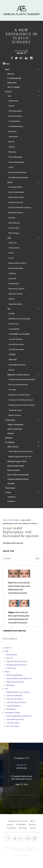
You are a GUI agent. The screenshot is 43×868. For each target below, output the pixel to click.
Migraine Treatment (15, 415)
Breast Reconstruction (16, 202)
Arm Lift (11, 258)
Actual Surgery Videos (16, 466)
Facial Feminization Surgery (17, 172)
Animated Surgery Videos (17, 461)
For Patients (10, 442)
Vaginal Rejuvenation (15, 304)
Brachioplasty (12, 655)
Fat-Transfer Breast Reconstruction (20, 208)
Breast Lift (12, 218)
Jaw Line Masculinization (16, 702)
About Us (11, 74)
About (7, 69)
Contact (8, 492)
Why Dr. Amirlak (13, 87)
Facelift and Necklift (14, 695)
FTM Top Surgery (14, 228)
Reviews (11, 433)
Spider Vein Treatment (16, 294)
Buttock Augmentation (16, 268)
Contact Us (12, 497)
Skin (9, 309)
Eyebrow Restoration (15, 116)
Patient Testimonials (15, 425)
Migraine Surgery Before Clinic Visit (20, 457)
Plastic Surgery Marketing (17, 850)
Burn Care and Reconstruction (18, 385)
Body (9, 238)
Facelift (11, 167)
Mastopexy (11, 685)
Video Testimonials (15, 429)
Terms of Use (18, 855)
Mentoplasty (13, 131)
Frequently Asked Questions (18, 479)
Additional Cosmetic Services (19, 375)
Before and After (14, 470)
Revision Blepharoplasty (16, 162)
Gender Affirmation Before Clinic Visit (21, 451)
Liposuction (12, 278)
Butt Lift (10, 658)
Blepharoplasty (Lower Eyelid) (18, 692)
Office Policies (13, 447)
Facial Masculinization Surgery (18, 178)
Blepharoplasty (13, 101)
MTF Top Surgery (14, 233)
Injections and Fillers (15, 699)
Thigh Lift (12, 299)
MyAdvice (31, 850)
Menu (6, 64)
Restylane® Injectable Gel (17, 365)
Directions (23, 828)
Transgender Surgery (15, 410)
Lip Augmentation (14, 121)
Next (37, 558)
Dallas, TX (21, 53)
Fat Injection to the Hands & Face (19, 395)
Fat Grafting (12, 390)
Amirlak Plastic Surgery (18, 821)
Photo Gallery (10, 488)
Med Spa (11, 370)
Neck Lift (11, 142)
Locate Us (11, 501)
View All (8, 648)
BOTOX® (11, 314)
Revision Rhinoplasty (15, 157)
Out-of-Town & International (18, 475)
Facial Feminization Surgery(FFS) (19, 716)
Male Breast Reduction (16, 213)
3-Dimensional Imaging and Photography (22, 379)
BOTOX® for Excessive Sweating (19, 319)
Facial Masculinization (15, 719)
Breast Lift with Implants (16, 192)
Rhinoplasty (12, 152)
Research (9, 438)
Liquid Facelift (13, 137)
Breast (10, 182)
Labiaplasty (12, 273)
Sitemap (27, 855)
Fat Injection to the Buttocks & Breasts (21, 400)
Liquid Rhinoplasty (13, 706)
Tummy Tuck (13, 243)
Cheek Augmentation (15, 111)
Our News (11, 484)
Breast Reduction (14, 223)
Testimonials (10, 420)
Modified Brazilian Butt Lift (17, 665)
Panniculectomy (14, 284)
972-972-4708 (22, 51)
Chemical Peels (14, 324)
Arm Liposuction (14, 248)
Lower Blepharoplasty (16, 126)
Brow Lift (11, 106)
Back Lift (11, 253)
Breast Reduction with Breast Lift (19, 678)
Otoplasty (12, 147)
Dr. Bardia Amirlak (14, 78)
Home (5, 520)
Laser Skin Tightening (15, 339)
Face (9, 96)
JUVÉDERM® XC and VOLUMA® (19, 334)
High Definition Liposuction (17, 661)
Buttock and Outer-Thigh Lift (18, 263)
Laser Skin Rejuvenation (16, 349)
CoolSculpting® (14, 329)
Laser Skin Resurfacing (16, 344)
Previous (7, 558)
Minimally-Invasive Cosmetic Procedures (22, 405)
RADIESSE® (13, 360)
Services (8, 92)
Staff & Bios (12, 83)
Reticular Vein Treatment (17, 289)
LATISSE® (12, 355)
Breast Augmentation (15, 187)
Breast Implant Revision (16, 197)
